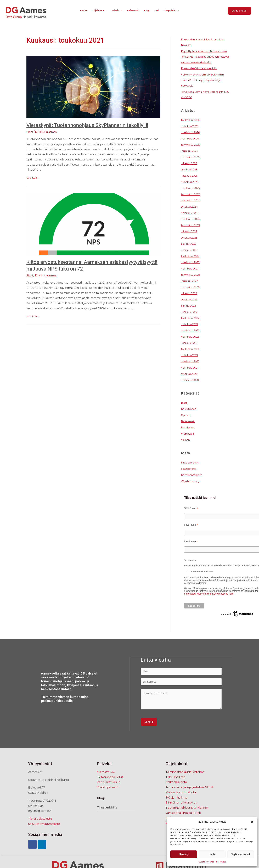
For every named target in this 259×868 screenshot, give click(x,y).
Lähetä (149, 729)
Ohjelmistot (98, 11)
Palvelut (116, 11)
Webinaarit (188, 439)
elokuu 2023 (190, 249)
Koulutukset (190, 414)
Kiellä (212, 854)
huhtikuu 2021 (191, 361)
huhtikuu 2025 (192, 187)
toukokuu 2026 (192, 125)
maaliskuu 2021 (192, 367)
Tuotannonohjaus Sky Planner (187, 815)
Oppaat (186, 421)
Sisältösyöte (189, 474)
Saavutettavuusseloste (44, 831)
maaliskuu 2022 (192, 336)
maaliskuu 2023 (192, 268)
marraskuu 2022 (192, 293)
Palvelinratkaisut (108, 789)
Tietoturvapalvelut (110, 784)
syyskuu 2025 (190, 175)
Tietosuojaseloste (40, 826)
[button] (252, 822)
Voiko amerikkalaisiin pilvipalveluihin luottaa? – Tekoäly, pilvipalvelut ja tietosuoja (206, 86)
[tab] (116, 815)
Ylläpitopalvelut (108, 794)
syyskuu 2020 (191, 379)
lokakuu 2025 (191, 169)
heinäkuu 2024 (192, 218)
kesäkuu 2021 (191, 348)
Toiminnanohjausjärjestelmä (185, 779)
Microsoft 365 (106, 779)
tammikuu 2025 (192, 200)
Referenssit (134, 11)
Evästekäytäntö (206, 862)
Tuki (158, 11)
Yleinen (186, 445)
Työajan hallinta (176, 805)
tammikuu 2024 (192, 231)
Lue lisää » (33, 178)
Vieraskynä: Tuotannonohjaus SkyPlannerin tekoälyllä (87, 125)
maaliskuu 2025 (192, 194)
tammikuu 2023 (192, 280)
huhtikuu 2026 (192, 132)
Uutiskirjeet (189, 433)
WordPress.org (191, 487)
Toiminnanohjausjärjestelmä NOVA (189, 794)
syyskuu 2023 (191, 243)
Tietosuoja (221, 862)
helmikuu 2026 (192, 144)
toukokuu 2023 (192, 262)
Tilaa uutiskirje (107, 815)
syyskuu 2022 (191, 305)
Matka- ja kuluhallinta (181, 799)
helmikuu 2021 (191, 373)
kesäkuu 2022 (191, 317)
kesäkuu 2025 (191, 181)
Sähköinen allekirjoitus (181, 810)
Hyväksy (184, 854)
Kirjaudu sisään (191, 468)
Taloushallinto (175, 784)
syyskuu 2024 (191, 212)
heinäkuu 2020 (192, 386)
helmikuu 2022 (192, 342)
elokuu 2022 (190, 311)
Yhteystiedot (173, 11)
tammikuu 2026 (192, 150)
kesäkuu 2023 (191, 255)
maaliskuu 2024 (192, 225)
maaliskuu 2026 (192, 138)
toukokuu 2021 (192, 355)
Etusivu (81, 11)
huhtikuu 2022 (192, 330)
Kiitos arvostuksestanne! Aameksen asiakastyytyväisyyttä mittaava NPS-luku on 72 (92, 266)
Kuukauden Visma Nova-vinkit (202, 74)
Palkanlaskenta (176, 789)
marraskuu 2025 (192, 163)
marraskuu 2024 (192, 206)
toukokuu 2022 (192, 324)
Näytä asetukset (240, 854)
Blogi (148, 11)
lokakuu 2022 (191, 299)
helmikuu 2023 (192, 274)
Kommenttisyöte (193, 480)
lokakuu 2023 (191, 237)
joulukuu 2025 (191, 156)
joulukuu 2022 (192, 286)
